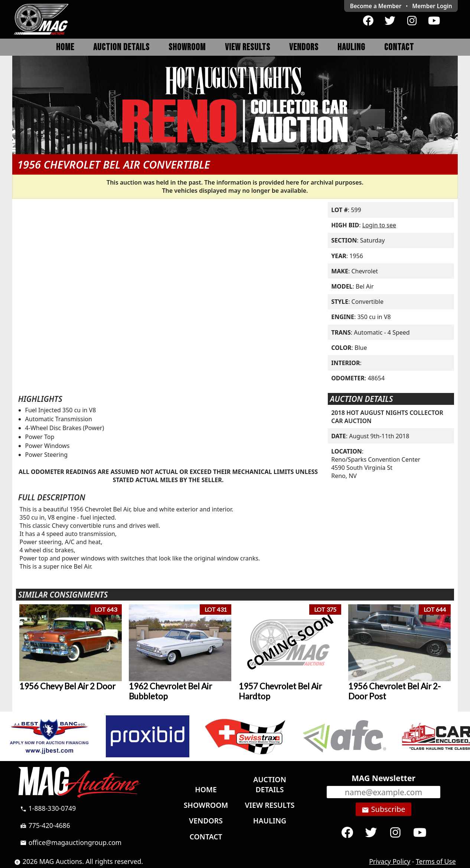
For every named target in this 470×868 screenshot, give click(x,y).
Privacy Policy (390, 861)
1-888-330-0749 (48, 808)
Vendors (304, 47)
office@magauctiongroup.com (71, 842)
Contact (399, 47)
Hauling (351, 47)
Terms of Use (436, 861)
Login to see (379, 225)
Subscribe (383, 809)
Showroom (187, 47)
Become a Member (376, 6)
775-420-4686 (45, 825)
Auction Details (121, 47)
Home (65, 47)
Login (432, 6)
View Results (248, 47)
